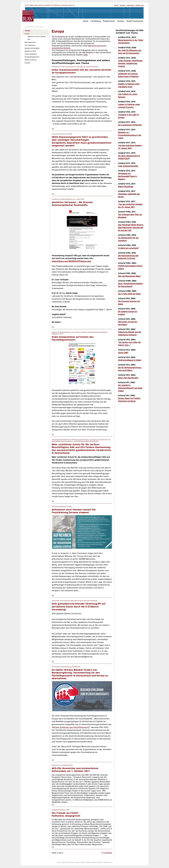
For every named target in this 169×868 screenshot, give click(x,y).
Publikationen (109, 21)
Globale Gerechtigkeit (32, 48)
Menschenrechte (30, 42)
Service (100, 862)
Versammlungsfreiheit (32, 57)
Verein (86, 21)
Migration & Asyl (30, 51)
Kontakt (123, 6)
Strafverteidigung (31, 54)
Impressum (130, 6)
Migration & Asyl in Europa (37, 37)
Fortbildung (96, 21)
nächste (109, 853)
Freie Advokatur (30, 45)
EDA (29, 39)
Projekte (27, 63)
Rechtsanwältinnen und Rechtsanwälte (50, 5)
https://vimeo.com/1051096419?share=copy (71, 261)
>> (53, 129)
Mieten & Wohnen (31, 60)
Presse (116, 6)
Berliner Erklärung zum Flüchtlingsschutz (71, 727)
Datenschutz (140, 6)
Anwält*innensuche (135, 21)
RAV (33, 27)
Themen (121, 21)
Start (59, 862)
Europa (27, 34)
